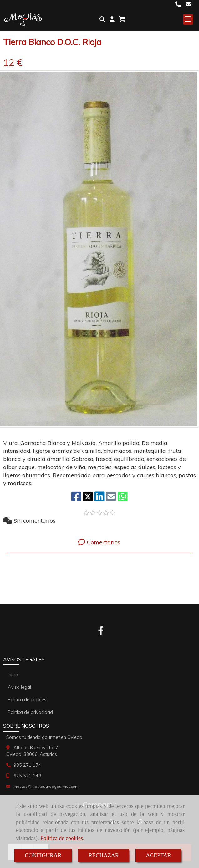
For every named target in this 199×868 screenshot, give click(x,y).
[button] (112, 19)
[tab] (99, 542)
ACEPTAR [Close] (158, 855)
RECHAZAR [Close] (104, 855)
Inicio (13, 675)
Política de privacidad (30, 712)
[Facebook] (101, 632)
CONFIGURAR (43, 855)
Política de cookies (62, 838)
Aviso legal (19, 687)
